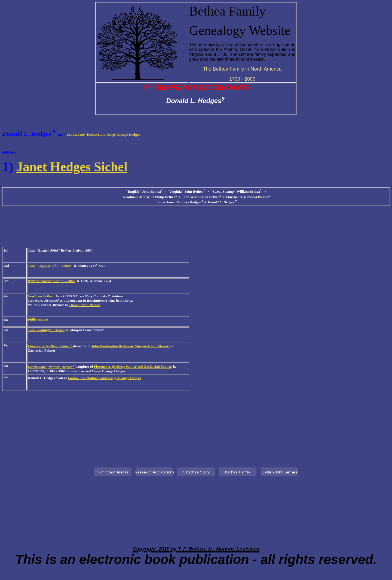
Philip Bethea (38, 320)
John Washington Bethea (46, 330)
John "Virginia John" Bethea (50, 266)
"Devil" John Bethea (84, 305)
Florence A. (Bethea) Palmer (50, 346)
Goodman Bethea (41, 296)
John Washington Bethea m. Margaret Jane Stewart (131, 346)
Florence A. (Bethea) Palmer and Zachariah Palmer (133, 367)
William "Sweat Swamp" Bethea (52, 281)
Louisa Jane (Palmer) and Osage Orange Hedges (103, 135)
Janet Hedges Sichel (72, 167)
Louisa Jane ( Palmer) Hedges (51, 367)
